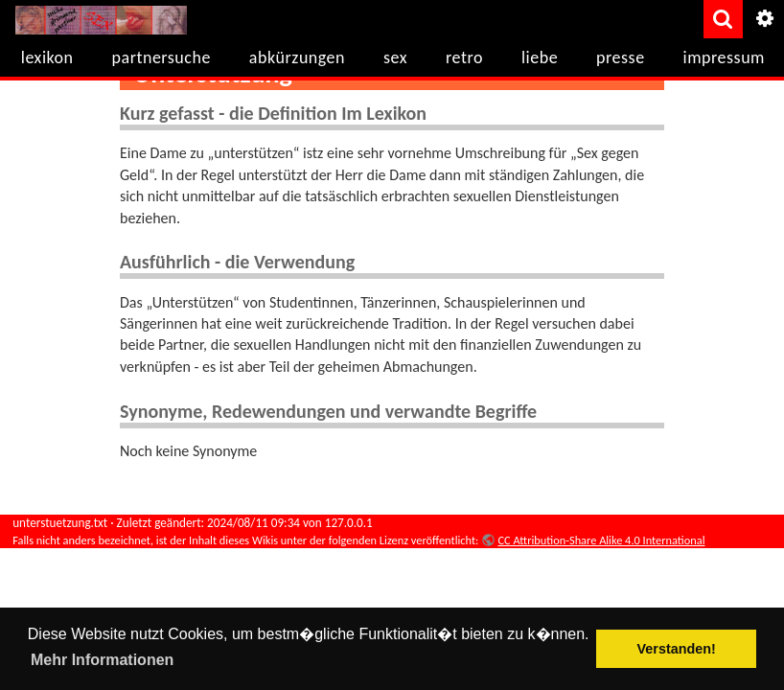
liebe (540, 57)
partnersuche (161, 57)
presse (621, 57)
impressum (724, 57)
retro (464, 57)
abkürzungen (297, 57)
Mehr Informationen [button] (102, 660)
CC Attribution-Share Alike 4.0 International (601, 540)
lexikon (47, 57)
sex (395, 57)
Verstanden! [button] (677, 649)
